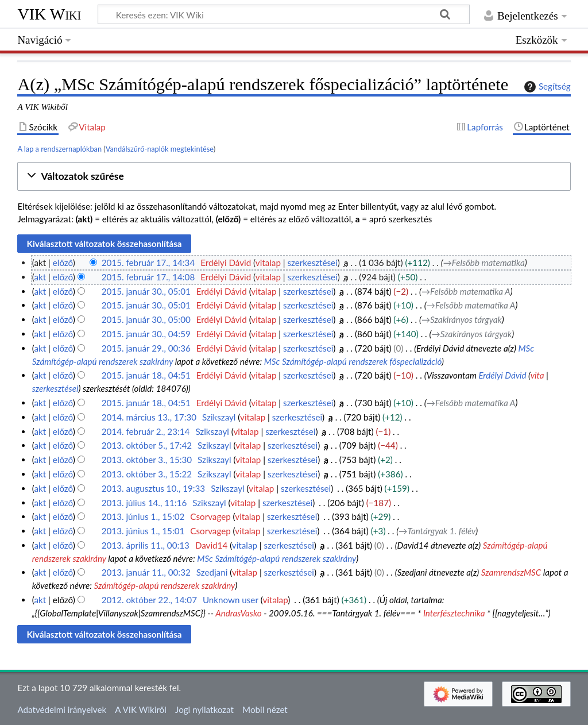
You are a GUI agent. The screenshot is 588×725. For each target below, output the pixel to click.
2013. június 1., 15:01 (143, 531)
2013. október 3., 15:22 (147, 474)
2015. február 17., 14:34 (148, 263)
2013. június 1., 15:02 (143, 516)
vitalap (268, 263)
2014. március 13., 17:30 (149, 417)
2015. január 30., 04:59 (146, 334)
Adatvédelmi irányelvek (62, 709)
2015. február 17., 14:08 (148, 277)
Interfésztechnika (454, 613)
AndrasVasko (238, 613)
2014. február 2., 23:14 (146, 431)
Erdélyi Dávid (502, 375)
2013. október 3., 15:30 (147, 460)
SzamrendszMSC (511, 572)
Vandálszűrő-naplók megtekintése (160, 149)
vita (537, 375)
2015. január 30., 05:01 (146, 291)
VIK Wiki (49, 14)
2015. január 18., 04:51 (146, 375)
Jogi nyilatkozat (204, 709)
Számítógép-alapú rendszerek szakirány (165, 585)
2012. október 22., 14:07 (149, 600)
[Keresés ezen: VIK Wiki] (284, 14)
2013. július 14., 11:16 (144, 503)
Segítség (546, 87)
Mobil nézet (265, 709)
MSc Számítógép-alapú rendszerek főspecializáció (353, 361)
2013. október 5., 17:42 (147, 445)
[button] (294, 177)
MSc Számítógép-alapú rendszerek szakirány (276, 558)
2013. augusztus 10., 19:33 (153, 488)
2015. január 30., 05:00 (146, 319)
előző (63, 263)
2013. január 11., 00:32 (146, 572)
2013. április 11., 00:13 (146, 545)
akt (40, 277)
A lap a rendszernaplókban (59, 149)
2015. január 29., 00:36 (146, 348)
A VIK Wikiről (140, 709)
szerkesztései (313, 263)
